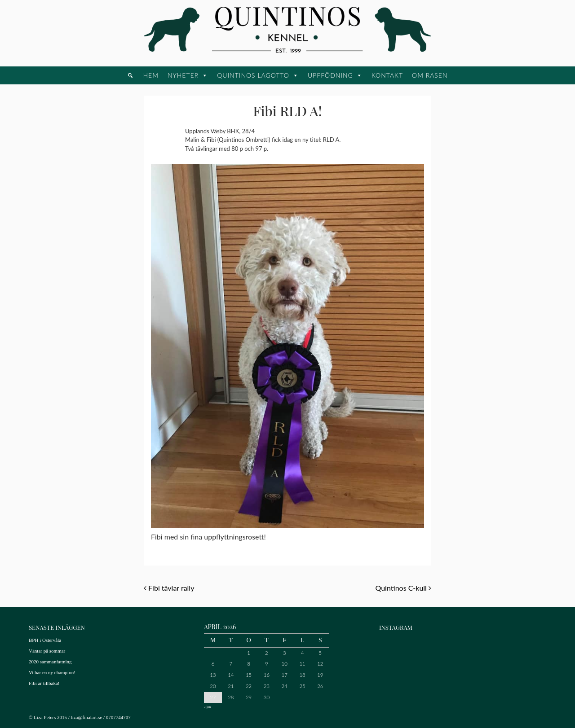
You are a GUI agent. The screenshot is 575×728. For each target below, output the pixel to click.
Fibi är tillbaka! (44, 683)
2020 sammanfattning (50, 662)
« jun (207, 707)
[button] (130, 75)
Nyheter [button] (183, 75)
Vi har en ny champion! (52, 672)
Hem (150, 75)
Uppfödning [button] (330, 75)
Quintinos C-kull (403, 588)
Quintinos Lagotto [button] (253, 75)
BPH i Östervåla (45, 640)
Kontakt (387, 75)
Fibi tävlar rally (169, 588)
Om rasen (430, 75)
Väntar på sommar (47, 651)
